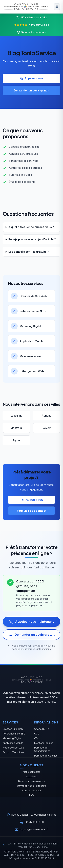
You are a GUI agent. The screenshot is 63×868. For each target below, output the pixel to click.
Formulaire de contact (32, 511)
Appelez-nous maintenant (32, 622)
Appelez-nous (32, 78)
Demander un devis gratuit (32, 90)
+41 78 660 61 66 (32, 500)
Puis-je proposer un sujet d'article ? (32, 239)
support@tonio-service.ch (34, 829)
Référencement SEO (14, 734)
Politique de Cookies (46, 756)
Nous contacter (32, 772)
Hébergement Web (13, 748)
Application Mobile (13, 743)
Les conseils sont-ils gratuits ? (29, 252)
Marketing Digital (12, 738)
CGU (37, 738)
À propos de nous (32, 790)
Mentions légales (44, 743)
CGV (37, 734)
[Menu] (57, 7)
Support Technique (13, 752)
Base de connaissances (32, 781)
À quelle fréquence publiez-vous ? (31, 227)
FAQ (32, 795)
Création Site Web (13, 729)
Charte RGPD (41, 729)
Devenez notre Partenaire (32, 786)
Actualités (32, 776)
